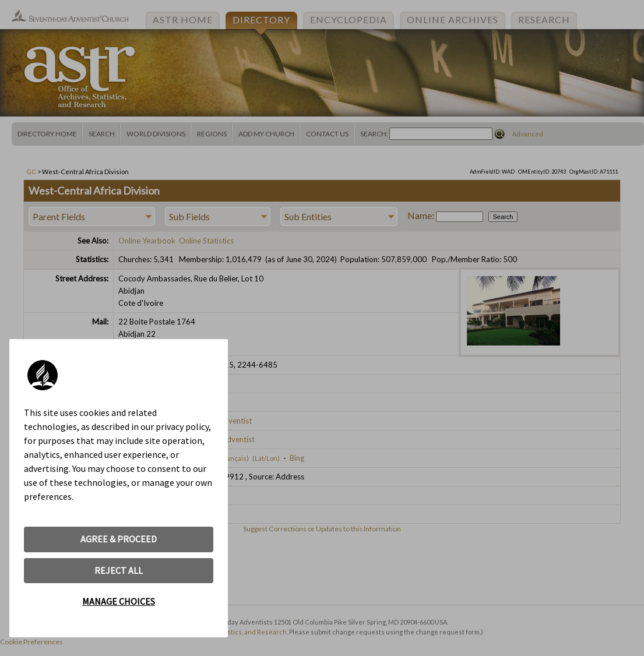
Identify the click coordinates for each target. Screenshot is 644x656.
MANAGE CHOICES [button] (119, 601)
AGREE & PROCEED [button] (119, 539)
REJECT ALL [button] (119, 570)
